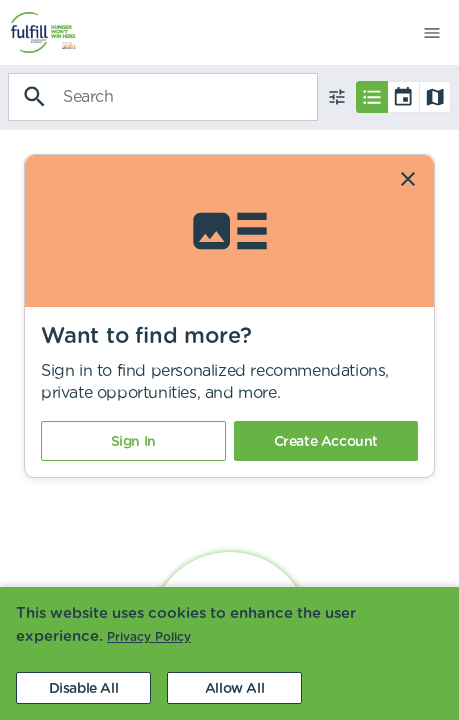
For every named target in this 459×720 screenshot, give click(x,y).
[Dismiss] (408, 179)
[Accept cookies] (234, 688)
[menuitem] (38, 32)
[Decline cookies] (83, 688)
